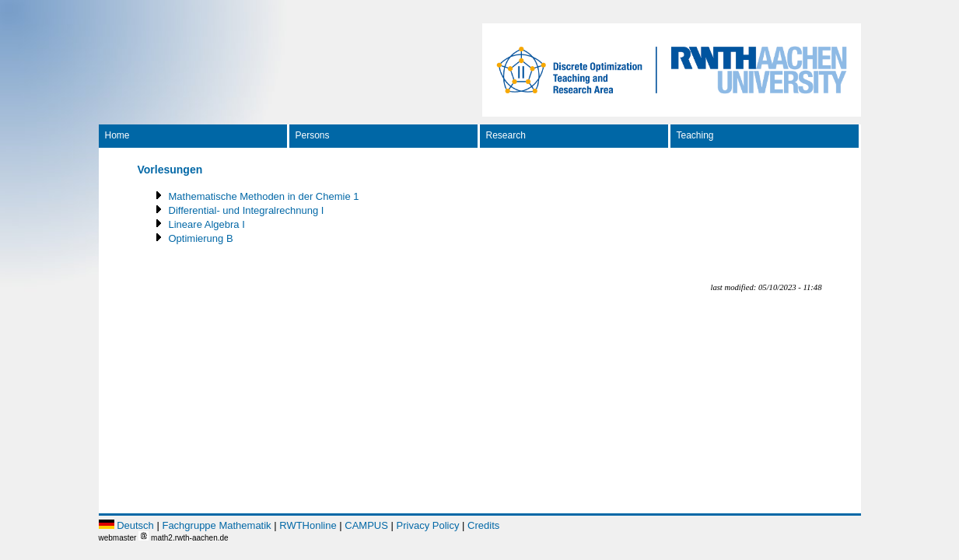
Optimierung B (201, 238)
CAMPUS (366, 525)
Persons (313, 135)
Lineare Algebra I (207, 224)
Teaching (695, 135)
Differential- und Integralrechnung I (247, 210)
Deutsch (135, 525)
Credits (483, 525)
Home (117, 135)
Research (506, 135)
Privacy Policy (428, 525)
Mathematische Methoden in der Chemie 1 (264, 196)
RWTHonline (308, 525)
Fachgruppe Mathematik (216, 525)
